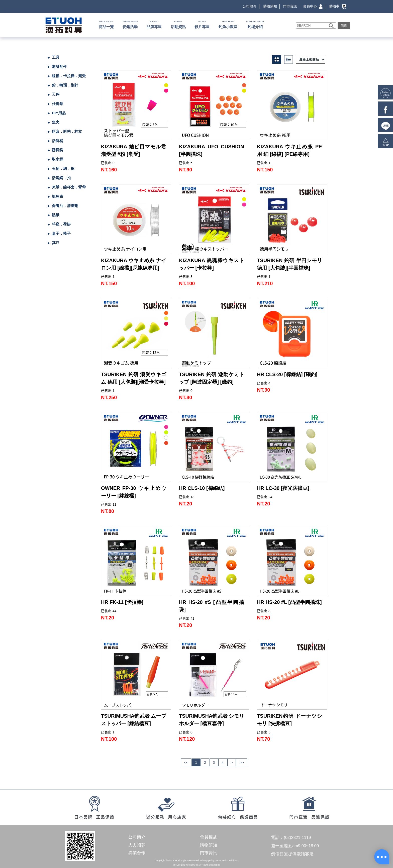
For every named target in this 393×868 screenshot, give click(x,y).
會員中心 (313, 6)
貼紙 (56, 215)
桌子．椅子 (61, 233)
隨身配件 (59, 67)
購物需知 (270, 6)
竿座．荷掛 (61, 224)
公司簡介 (250, 6)
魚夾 (56, 122)
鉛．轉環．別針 (65, 85)
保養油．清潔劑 (65, 206)
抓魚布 (58, 196)
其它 (56, 243)
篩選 (344, 26)
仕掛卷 (58, 104)
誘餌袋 (58, 150)
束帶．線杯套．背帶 (69, 187)
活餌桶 (58, 141)
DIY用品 (59, 113)
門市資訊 (290, 6)
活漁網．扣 (61, 178)
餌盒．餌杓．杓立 (67, 131)
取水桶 (58, 159)
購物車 (337, 6)
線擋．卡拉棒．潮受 (69, 76)
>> (242, 762)
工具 (56, 57)
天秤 (56, 94)
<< (186, 762)
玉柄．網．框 (63, 169)
